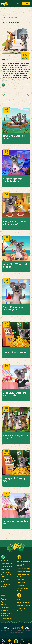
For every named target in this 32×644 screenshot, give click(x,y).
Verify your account (7, 619)
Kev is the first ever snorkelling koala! (12, 180)
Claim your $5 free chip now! (14, 480)
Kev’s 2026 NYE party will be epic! (15, 266)
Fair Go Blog (5, 579)
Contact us (20, 611)
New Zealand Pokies (23, 571)
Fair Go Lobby (5, 561)
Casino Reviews (6, 582)
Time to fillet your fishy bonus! (14, 137)
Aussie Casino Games (24, 569)
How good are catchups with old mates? (14, 223)
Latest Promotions (7, 566)
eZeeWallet (5, 610)
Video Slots (21, 580)
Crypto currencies (6, 602)
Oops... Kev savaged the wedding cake (15, 394)
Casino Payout (21, 583)
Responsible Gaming (23, 605)
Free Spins (20, 577)
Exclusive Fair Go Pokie (6, 576)
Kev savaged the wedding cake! (15, 523)
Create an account (7, 564)
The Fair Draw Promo (24, 562)
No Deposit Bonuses (23, 574)
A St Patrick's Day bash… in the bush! (16, 437)
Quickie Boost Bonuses (21, 565)
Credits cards (5, 608)
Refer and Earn (6, 572)
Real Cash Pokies (22, 588)
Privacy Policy (21, 608)
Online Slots (21, 585)
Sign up (26, 4)
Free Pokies (21, 591)
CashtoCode (5, 616)
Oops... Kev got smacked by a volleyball (15, 308)
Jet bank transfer (6, 613)
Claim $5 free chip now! (14, 353)
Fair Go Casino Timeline (6, 585)
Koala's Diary (5, 569)
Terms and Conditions (24, 603)
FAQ (18, 600)
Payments (4, 599)
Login (18, 4)
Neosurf (3, 605)
